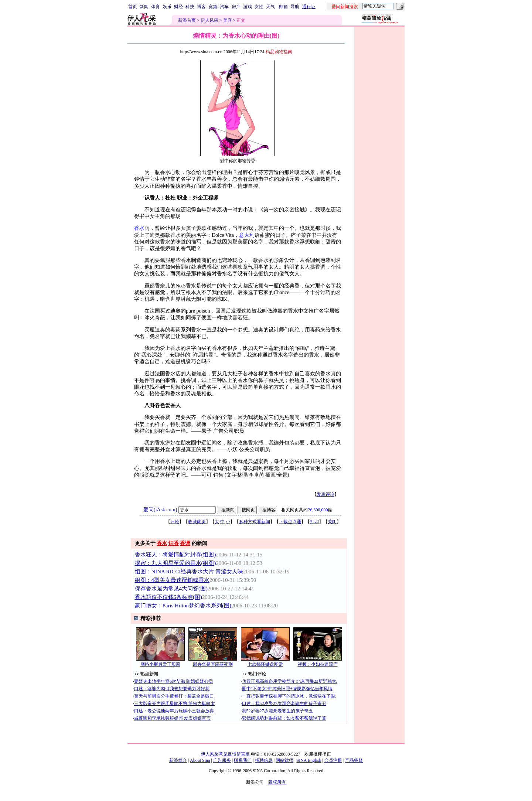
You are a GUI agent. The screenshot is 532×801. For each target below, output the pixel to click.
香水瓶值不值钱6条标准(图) (168, 597)
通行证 (309, 7)
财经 (178, 7)
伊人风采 (209, 20)
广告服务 (222, 760)
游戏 (248, 7)
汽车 (224, 7)
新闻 (144, 7)
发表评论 (325, 494)
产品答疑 (354, 760)
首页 (133, 7)
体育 (156, 7)
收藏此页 (197, 522)
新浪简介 (178, 760)
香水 (139, 228)
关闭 (332, 522)
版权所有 (277, 782)
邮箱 (283, 7)
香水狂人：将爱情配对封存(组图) (175, 555)
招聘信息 (264, 760)
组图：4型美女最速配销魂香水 (172, 580)
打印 (314, 522)
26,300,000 (318, 510)
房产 (236, 7)
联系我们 (243, 760)
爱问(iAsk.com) (160, 510)
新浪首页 (187, 20)
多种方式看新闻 (255, 522)
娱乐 (167, 7)
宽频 (213, 7)
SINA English (309, 760)
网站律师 (284, 760)
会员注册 (333, 760)
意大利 (247, 235)
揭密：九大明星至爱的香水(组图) (175, 563)
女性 (259, 7)
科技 (190, 7)
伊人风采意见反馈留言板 (225, 754)
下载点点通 (290, 522)
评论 (175, 522)
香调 (185, 543)
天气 (270, 7)
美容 (228, 20)
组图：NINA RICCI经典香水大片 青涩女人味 (189, 572)
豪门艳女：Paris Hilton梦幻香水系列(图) (183, 606)
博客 (201, 7)
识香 (174, 543)
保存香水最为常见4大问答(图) (171, 589)
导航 (295, 7)
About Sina (200, 760)
